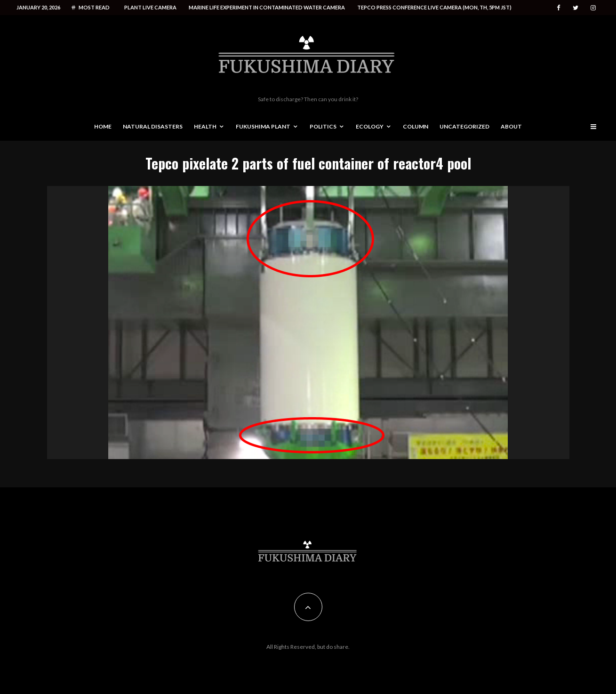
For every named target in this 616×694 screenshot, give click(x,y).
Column (416, 126)
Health (205, 126)
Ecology (370, 126)
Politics (323, 126)
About (511, 126)
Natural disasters (153, 126)
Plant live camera (150, 7)
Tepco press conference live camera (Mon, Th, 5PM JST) (434, 7)
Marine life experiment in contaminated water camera (267, 7)
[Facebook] (559, 8)
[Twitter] (576, 8)
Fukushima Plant (263, 126)
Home (103, 126)
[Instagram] (593, 8)
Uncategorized (464, 126)
